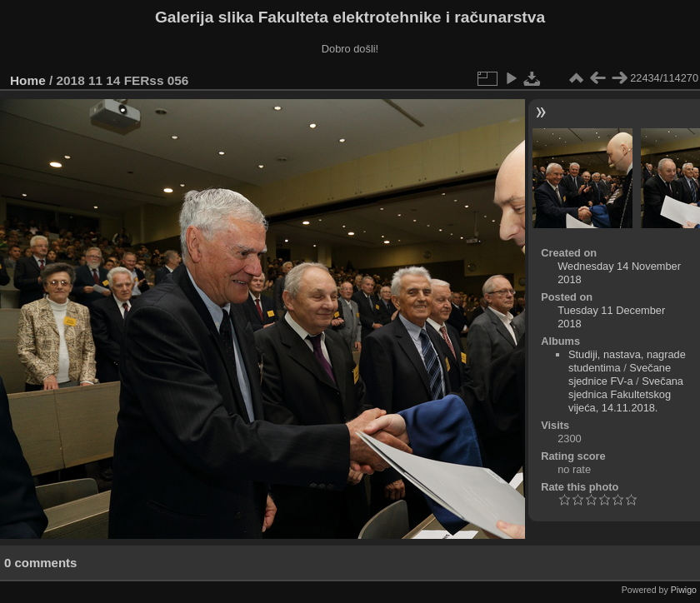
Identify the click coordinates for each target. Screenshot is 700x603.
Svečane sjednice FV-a (620, 374)
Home (28, 80)
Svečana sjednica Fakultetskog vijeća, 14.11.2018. (626, 394)
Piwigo (684, 590)
